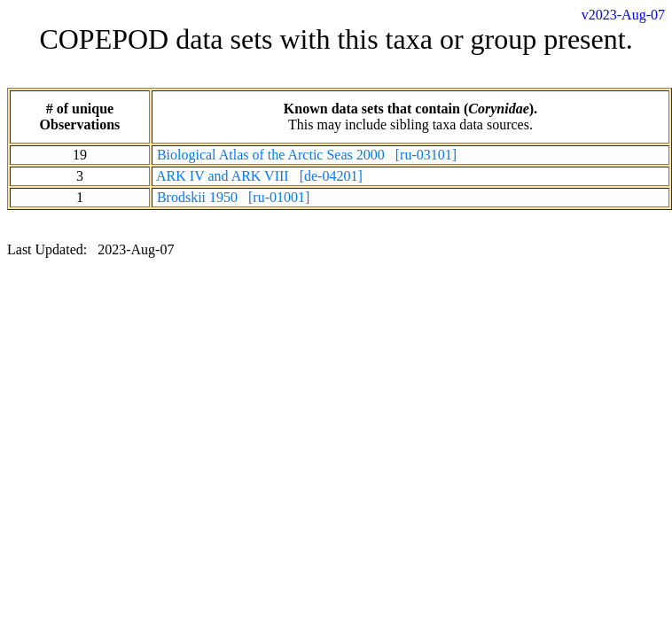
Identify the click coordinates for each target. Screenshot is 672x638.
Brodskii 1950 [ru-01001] (233, 197)
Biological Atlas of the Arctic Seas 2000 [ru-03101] (307, 155)
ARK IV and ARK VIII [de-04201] (259, 176)
